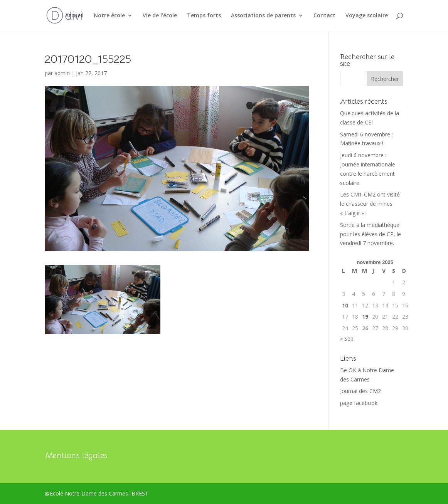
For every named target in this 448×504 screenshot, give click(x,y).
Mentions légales (76, 455)
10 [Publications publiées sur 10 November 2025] (345, 305)
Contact (324, 16)
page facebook (359, 403)
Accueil (74, 16)
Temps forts (204, 16)
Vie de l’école (160, 16)
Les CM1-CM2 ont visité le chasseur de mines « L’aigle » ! (370, 204)
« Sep (347, 339)
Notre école (109, 16)
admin (62, 73)
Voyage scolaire (367, 16)
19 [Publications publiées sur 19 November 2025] (365, 317)
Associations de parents (263, 16)
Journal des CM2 (360, 391)
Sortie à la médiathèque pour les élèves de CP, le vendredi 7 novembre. (371, 234)
